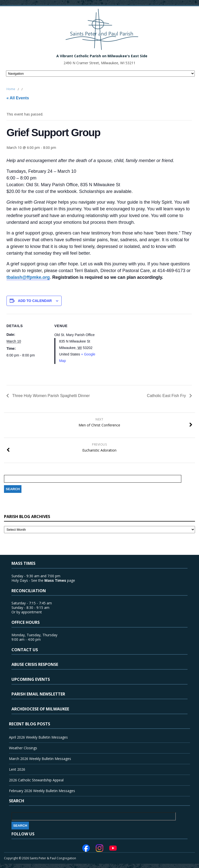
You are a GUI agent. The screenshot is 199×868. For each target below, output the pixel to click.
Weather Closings (23, 748)
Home (11, 89)
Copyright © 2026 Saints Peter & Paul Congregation (40, 858)
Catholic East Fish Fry (167, 396)
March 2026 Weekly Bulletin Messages (40, 759)
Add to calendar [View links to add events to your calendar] (35, 301)
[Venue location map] (129, 348)
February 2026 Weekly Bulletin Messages (42, 791)
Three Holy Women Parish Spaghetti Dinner (50, 396)
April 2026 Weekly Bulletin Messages (38, 737)
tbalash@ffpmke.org (28, 277)
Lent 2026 (17, 769)
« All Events (18, 98)
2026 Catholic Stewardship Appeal (36, 780)
